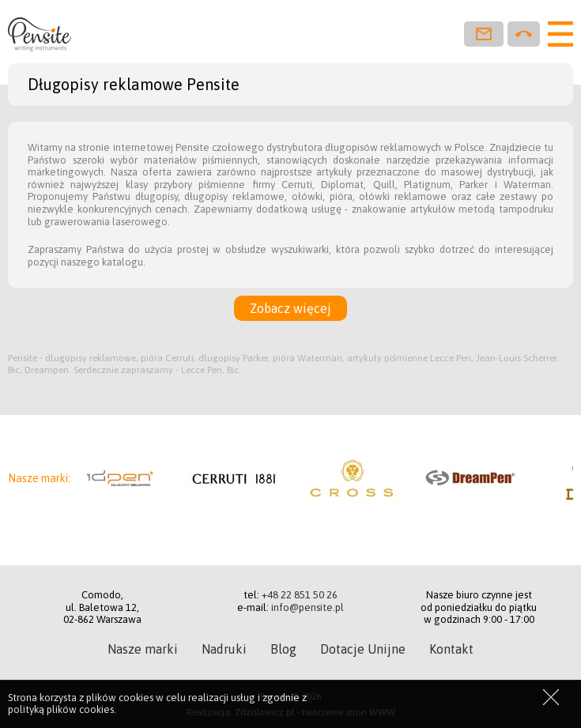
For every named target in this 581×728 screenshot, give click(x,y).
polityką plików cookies (61, 709)
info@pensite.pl (307, 607)
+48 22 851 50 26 (300, 595)
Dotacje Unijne (363, 649)
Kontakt (451, 649)
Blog (283, 649)
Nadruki (224, 649)
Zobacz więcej (290, 308)
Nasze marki (143, 649)
